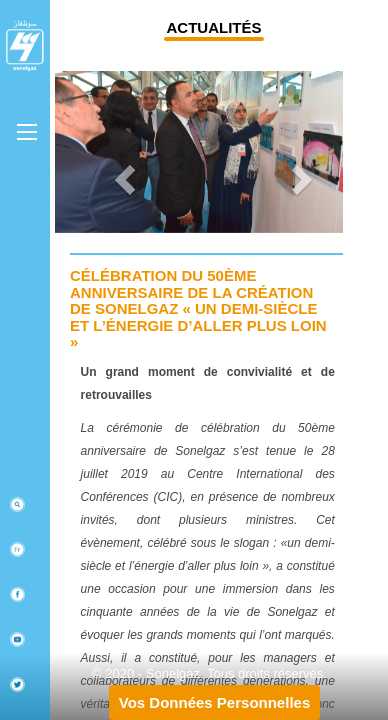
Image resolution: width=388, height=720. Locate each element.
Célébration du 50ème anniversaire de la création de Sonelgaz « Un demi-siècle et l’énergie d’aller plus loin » (198, 308)
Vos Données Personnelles (214, 702)
